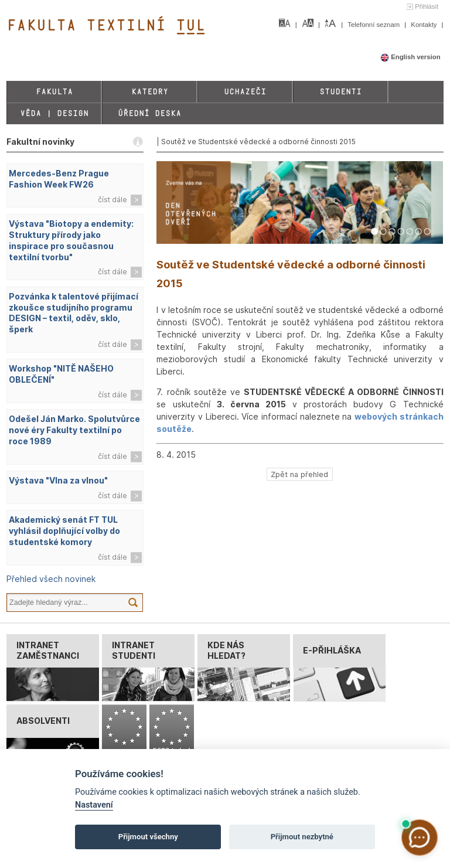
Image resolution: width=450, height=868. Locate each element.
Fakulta (54, 92)
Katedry (150, 92)
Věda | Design (54, 113)
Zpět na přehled (299, 474)
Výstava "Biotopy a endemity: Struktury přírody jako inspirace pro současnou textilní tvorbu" (71, 240)
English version (410, 57)
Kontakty (425, 25)
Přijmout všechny (148, 837)
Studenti (340, 92)
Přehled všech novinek (51, 579)
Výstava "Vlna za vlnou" (58, 480)
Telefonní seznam (374, 25)
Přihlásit (427, 6)
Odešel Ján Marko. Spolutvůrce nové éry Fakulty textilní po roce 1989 (74, 430)
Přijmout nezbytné (302, 837)
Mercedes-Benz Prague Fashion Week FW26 (59, 179)
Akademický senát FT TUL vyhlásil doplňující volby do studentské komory (64, 531)
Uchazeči (245, 92)
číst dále (112, 200)
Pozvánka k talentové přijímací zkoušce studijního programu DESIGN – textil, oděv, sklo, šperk (74, 313)
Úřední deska (149, 113)
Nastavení (94, 805)
